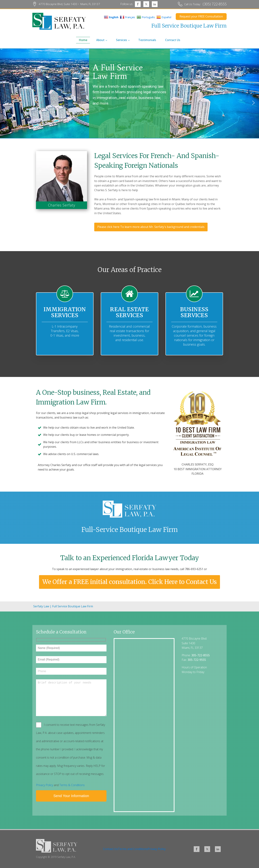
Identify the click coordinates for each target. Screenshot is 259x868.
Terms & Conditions (72, 785)
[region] (129, 103)
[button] (6, 103)
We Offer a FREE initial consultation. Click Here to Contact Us (130, 582)
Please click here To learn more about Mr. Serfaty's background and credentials (151, 227)
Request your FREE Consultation (201, 16)
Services (121, 40)
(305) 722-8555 (215, 4)
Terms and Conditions (133, 849)
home (83, 40)
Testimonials (147, 40)
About (100, 40)
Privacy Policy (45, 785)
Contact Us (173, 40)
